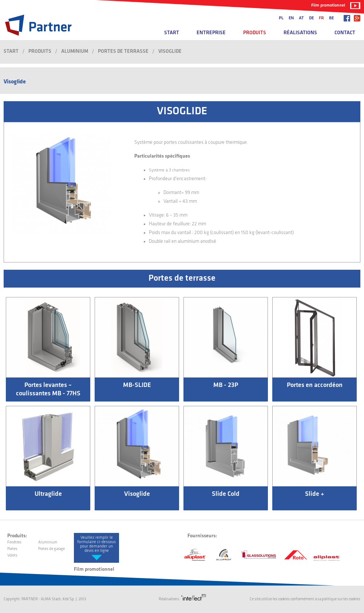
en (291, 18)
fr (321, 18)
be (331, 18)
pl (281, 18)
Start (172, 33)
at (301, 18)
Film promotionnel (328, 5)
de (311, 18)
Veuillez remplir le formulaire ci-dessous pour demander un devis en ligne (96, 544)
